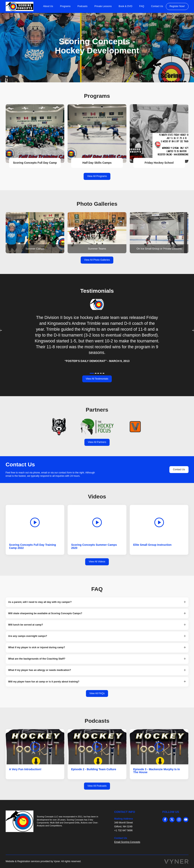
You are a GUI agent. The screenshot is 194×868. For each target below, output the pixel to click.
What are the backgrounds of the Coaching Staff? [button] (37, 659)
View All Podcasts (97, 786)
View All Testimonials (97, 379)
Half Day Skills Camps (97, 163)
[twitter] (172, 820)
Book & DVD (125, 6)
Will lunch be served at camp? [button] (26, 625)
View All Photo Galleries (97, 260)
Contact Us (157, 6)
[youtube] (186, 820)
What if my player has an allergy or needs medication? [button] (40, 670)
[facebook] (165, 820)
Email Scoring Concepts (127, 842)
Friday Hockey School (159, 163)
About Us (48, 6)
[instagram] (179, 820)
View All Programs (97, 176)
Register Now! (177, 6)
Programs (65, 6)
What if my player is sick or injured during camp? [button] (37, 648)
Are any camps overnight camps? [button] (28, 636)
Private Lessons (103, 6)
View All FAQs (97, 693)
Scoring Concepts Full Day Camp (35, 163)
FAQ (142, 6)
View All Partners (97, 442)
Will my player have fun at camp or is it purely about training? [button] (44, 682)
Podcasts (83, 6)
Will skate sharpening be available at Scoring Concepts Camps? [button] (45, 614)
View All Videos (97, 562)
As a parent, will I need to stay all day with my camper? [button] (40, 602)
